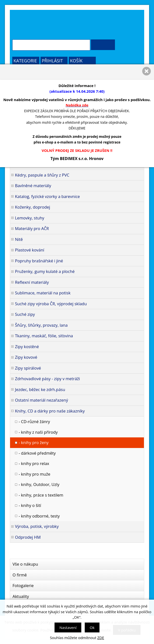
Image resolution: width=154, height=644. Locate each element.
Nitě (19, 239)
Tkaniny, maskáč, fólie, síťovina (44, 336)
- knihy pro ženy (34, 442)
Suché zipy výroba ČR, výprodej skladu (51, 304)
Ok (92, 627)
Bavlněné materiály (33, 186)
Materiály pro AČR (32, 228)
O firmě (20, 575)
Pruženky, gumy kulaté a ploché (45, 271)
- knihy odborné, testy (39, 516)
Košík (76, 61)
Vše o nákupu (25, 564)
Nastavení (68, 627)
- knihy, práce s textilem (41, 495)
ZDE (101, 638)
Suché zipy (25, 314)
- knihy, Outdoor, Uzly (39, 484)
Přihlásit (52, 61)
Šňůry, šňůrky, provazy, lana (41, 325)
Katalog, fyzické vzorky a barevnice (47, 196)
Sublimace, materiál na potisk (43, 293)
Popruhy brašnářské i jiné (39, 261)
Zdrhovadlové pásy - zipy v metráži (47, 379)
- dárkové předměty (37, 453)
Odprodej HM (28, 537)
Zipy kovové (26, 357)
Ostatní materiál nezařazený (42, 400)
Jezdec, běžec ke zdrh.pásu (40, 389)
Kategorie (25, 61)
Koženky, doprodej (33, 207)
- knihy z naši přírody (38, 432)
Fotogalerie (23, 585)
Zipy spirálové (28, 368)
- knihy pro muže (35, 474)
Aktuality (21, 596)
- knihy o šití (30, 505)
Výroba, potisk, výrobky (37, 526)
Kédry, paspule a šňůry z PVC (42, 175)
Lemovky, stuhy (30, 218)
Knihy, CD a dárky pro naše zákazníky (50, 411)
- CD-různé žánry (34, 421)
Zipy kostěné (27, 347)
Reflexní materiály (32, 282)
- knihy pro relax (34, 463)
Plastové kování (30, 250)
